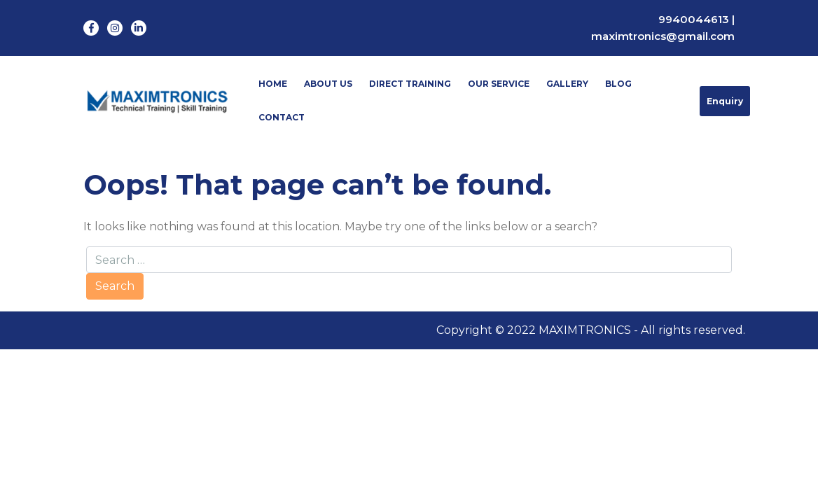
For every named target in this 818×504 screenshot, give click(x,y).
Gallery (567, 84)
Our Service (499, 84)
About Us (328, 84)
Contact (282, 117)
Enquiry (725, 101)
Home (273, 84)
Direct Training (410, 84)
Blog (618, 84)
